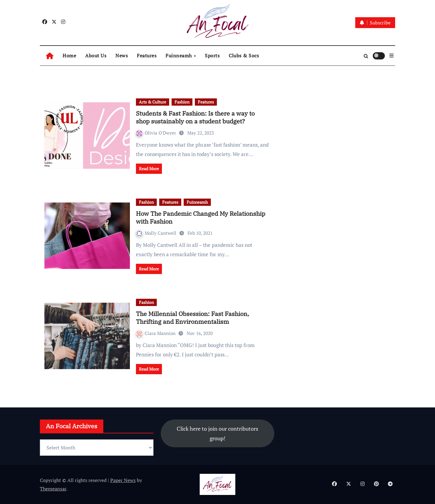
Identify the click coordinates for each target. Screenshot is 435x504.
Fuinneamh (179, 56)
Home (69, 56)
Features (147, 56)
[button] (391, 56)
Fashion (182, 102)
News (122, 56)
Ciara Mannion (156, 333)
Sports (212, 56)
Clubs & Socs (244, 56)
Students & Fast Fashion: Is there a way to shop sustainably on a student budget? (195, 117)
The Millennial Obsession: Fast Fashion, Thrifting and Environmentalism (192, 318)
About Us (96, 56)
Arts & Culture (153, 102)
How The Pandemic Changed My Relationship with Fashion (201, 217)
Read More (149, 169)
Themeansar (53, 489)
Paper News (123, 480)
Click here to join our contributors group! (217, 433)
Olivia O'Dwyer (157, 133)
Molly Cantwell (157, 233)
